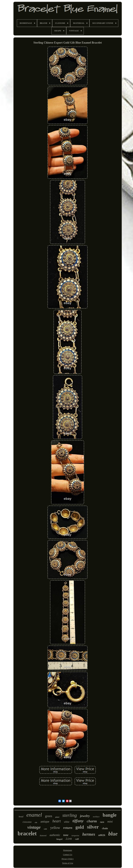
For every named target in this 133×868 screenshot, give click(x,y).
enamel (34, 815)
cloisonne (27, 822)
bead (21, 817)
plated (57, 817)
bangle (110, 815)
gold (80, 827)
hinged (59, 839)
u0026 (102, 835)
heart (57, 821)
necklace (96, 817)
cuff (77, 839)
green (49, 816)
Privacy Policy (68, 859)
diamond (43, 836)
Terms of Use (68, 863)
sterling (70, 815)
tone (66, 835)
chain (105, 828)
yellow (55, 828)
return (68, 828)
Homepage (68, 850)
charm (92, 821)
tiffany (78, 821)
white (67, 822)
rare (102, 822)
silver (93, 827)
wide (45, 829)
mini (110, 821)
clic (36, 822)
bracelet (27, 834)
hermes (89, 834)
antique (45, 821)
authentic (55, 835)
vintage (34, 827)
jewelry (85, 816)
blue (113, 834)
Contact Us (68, 854)
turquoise (75, 835)
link (69, 839)
